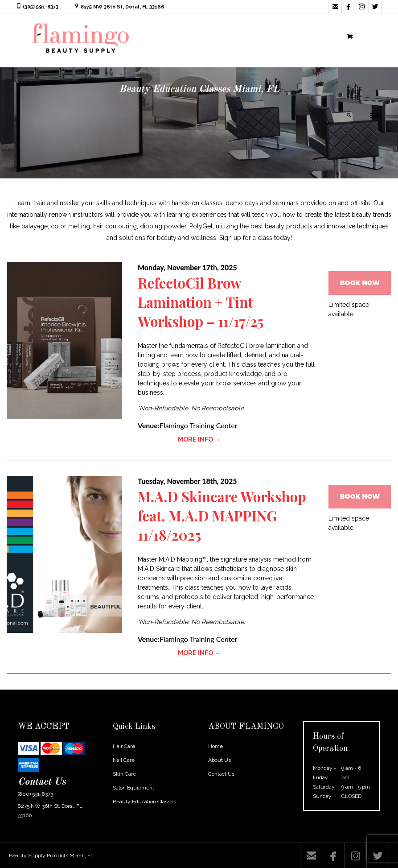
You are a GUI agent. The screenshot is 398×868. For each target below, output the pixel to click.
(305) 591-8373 (41, 7)
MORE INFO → (199, 439)
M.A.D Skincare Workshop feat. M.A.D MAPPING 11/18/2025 (224, 515)
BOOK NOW (360, 283)
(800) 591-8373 (35, 794)
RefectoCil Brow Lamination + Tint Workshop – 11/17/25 (202, 302)
